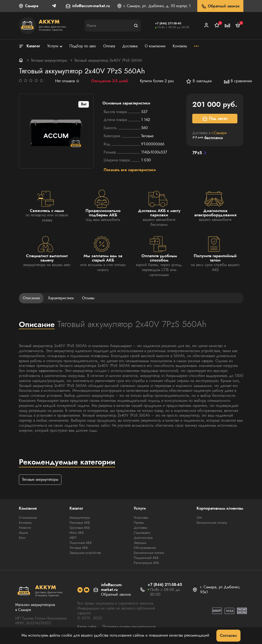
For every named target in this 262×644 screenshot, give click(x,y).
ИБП (73, 538)
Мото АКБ (77, 533)
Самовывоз (142, 533)
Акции (24, 533)
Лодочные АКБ (81, 543)
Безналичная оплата (149, 553)
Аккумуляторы (80, 518)
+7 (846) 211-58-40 (168, 23)
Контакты (25, 523)
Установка (141, 518)
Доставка (140, 528)
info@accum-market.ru (91, 6)
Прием (139, 523)
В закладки (199, 81)
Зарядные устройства (85, 553)
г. (219, 133)
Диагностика (143, 538)
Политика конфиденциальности (129, 627)
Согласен (228, 636)
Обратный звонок (220, 6)
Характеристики (61, 298)
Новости (25, 528)
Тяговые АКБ (79, 548)
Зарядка (140, 543)
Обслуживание (145, 548)
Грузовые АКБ (80, 528)
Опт (199, 518)
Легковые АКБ (80, 523)
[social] (80, 590)
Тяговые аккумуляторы (49, 60)
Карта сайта (87, 627)
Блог (22, 538)
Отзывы (88, 298)
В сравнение (238, 81)
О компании (28, 518)
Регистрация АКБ (146, 563)
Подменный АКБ (146, 558)
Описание (31, 298)
